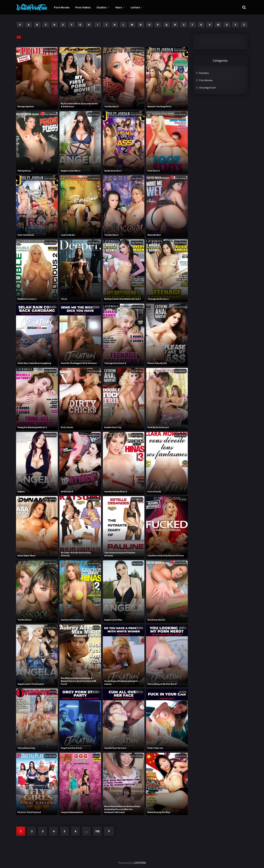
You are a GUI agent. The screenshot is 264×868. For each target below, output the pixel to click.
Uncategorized (207, 88)
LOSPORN (140, 863)
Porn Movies (62, 7)
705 (97, 831)
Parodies (204, 73)
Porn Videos (83, 7)
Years (119, 7)
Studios (101, 7)
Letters (135, 7)
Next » (109, 831)
